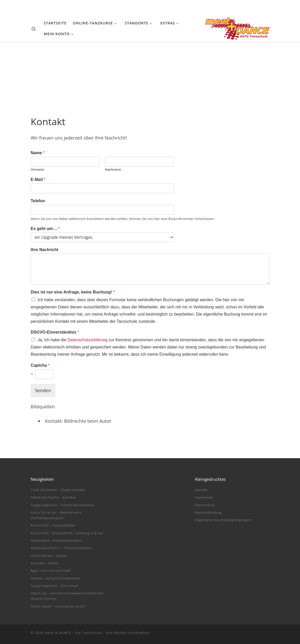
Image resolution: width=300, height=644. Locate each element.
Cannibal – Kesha (45, 563)
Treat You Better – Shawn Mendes (58, 490)
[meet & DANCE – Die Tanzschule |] (237, 28)
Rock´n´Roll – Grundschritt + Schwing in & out (67, 533)
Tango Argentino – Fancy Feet (54, 586)
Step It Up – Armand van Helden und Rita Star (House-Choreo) (67, 596)
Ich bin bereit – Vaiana (49, 556)
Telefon (38, 201)
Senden (43, 390)
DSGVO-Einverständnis (55, 332)
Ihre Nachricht (45, 250)
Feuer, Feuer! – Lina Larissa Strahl (58, 606)
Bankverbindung (208, 512)
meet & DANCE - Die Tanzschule (73, 633)
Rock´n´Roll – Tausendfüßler (53, 525)
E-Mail (38, 180)
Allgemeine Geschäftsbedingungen (223, 520)
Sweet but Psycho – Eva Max (53, 497)
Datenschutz (205, 505)
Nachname (113, 169)
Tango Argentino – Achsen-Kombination (63, 505)
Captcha (40, 365)
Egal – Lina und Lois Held (51, 571)
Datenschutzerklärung (88, 340)
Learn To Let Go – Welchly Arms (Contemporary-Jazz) (56, 515)
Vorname (37, 169)
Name (38, 153)
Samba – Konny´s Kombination (55, 578)
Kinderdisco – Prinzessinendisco (56, 540)
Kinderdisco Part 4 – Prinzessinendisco (62, 548)
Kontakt (201, 490)
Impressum (204, 497)
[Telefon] (102, 210)
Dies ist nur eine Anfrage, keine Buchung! (73, 292)
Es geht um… (45, 229)
